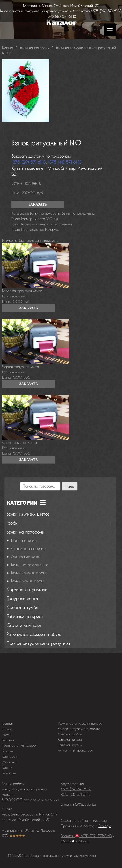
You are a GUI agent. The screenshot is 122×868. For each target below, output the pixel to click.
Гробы (12, 523)
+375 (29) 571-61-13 (106, 11)
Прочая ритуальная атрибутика (38, 643)
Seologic (105, 826)
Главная (8, 723)
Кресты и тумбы (22, 607)
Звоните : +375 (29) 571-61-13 (86, 836)
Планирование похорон (20, 745)
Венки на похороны (45, 213)
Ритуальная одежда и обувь (34, 634)
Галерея (8, 751)
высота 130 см (46, 219)
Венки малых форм (27, 581)
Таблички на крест (25, 616)
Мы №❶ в (76, 841)
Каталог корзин (70, 745)
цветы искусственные (56, 224)
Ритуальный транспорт (75, 750)
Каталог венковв (70, 739)
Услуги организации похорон (81, 723)
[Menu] (110, 30)
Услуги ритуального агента (79, 729)
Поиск (70, 487)
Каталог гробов (70, 734)
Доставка (10, 762)
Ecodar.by (32, 855)
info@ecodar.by (84, 804)
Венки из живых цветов (28, 514)
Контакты (9, 773)
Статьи (7, 767)
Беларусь (52, 229)
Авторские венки (26, 557)
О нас (7, 729)
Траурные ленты (22, 598)
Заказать (38, 204)
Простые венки (24, 540)
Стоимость (10, 756)
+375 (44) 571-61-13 (61, 16)
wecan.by (100, 820)
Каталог (8, 740)
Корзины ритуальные (27, 589)
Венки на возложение (78, 213)
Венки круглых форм (28, 573)
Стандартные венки (28, 548)
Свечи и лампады (24, 625)
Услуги (7, 734)
